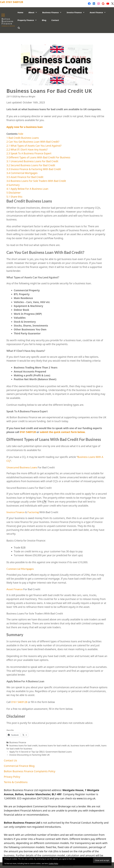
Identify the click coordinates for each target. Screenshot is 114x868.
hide (21, 134)
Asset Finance (99, 12)
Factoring (33, 512)
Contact (55, 20)
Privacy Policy (10, 41)
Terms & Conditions (33, 41)
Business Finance (53, 12)
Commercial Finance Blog (33, 36)
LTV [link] (44, 502)
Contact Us (9, 36)
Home (20, 12)
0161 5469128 (15, 2)
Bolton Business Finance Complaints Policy (76, 36)
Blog (44, 20)
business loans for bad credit (23, 746)
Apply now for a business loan (25, 127)
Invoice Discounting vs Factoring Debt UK (30, 755)
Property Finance (28, 20)
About (34, 12)
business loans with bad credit (85, 746)
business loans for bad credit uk (54, 746)
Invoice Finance (77, 12)
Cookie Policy (53, 864)
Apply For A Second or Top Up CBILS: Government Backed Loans (41, 752)
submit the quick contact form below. (62, 432)
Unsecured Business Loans (22, 467)
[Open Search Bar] (19, 28)
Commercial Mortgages (20, 569)
